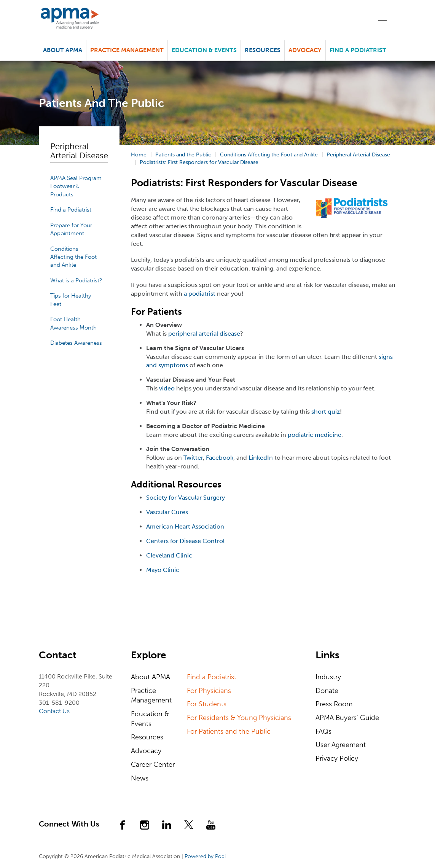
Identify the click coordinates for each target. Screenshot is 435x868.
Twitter (193, 458)
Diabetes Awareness (76, 343)
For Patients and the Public (229, 731)
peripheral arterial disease (204, 334)
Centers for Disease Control (185, 541)
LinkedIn (261, 458)
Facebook (220, 458)
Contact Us (54, 711)
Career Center (153, 764)
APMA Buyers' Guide (347, 718)
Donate (327, 691)
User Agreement (341, 745)
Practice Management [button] (127, 50)
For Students (207, 704)
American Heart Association (185, 526)
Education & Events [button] (204, 50)
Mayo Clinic (163, 570)
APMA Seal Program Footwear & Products (76, 186)
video (167, 388)
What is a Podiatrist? (76, 280)
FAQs (323, 731)
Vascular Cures (167, 512)
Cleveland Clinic (169, 555)
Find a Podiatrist (358, 50)
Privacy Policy (337, 758)
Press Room (334, 704)
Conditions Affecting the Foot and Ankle (73, 257)
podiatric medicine (315, 435)
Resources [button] (263, 50)
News (140, 778)
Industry (328, 677)
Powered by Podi (205, 856)
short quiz (326, 412)
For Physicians (209, 691)
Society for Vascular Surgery (186, 498)
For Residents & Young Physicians (239, 718)
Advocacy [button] (305, 50)
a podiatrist (200, 294)
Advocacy (146, 751)
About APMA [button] (63, 50)
